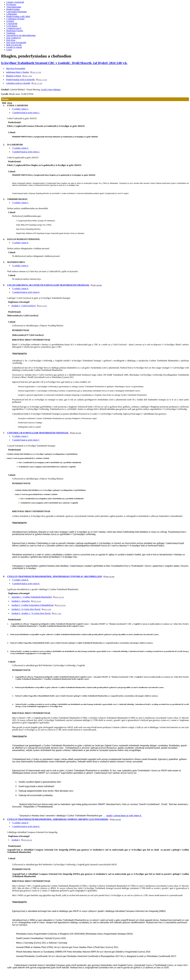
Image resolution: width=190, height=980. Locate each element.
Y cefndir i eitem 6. (20, 289)
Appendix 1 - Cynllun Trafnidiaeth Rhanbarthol (38, 597)
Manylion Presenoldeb (16, 68)
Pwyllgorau (11, 5)
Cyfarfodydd (12, 24)
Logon (9, 50)
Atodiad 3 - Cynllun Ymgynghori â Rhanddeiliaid (38, 605)
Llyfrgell (10, 21)
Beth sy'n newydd (14, 45)
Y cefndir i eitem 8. (20, 580)
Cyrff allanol (12, 26)
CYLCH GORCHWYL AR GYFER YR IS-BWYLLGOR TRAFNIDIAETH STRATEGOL (54, 285)
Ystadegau (11, 33)
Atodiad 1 (22, 840)
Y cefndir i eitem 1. (20, 109)
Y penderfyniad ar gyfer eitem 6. (26, 292)
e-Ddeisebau (12, 14)
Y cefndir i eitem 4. (20, 243)
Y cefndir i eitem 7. (20, 436)
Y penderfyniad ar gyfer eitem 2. (26, 152)
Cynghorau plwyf (14, 28)
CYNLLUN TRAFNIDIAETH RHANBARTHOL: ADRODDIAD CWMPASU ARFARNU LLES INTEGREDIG (64, 819)
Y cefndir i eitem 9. (20, 823)
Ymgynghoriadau (14, 7)
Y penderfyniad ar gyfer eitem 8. (26, 584)
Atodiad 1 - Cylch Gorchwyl (29, 306)
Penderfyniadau (13, 9)
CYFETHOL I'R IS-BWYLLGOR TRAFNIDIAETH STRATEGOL (44, 433)
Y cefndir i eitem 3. (20, 203)
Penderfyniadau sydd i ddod (18, 16)
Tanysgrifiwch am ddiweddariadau (21, 35)
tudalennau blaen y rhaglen (24, 72)
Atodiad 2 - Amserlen (26, 601)
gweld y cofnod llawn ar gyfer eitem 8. (124, 816)
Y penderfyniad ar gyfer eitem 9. (26, 826)
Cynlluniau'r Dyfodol (15, 19)
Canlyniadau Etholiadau (16, 12)
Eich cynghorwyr (14, 38)
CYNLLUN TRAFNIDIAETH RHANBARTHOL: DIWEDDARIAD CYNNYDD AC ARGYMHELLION (61, 576)
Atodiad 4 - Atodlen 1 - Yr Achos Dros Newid (36, 613)
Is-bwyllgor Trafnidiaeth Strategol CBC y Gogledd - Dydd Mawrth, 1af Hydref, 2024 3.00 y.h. (64, 63)
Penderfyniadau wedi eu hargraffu (27, 80)
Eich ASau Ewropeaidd (16, 42)
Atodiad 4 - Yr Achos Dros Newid (31, 609)
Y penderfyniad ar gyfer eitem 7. (26, 440)
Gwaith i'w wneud (14, 47)
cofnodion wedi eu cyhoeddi (24, 83)
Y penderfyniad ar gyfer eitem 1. (26, 113)
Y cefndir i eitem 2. (20, 148)
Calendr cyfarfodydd (15, 2)
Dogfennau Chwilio (15, 31)
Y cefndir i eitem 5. (20, 266)
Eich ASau (11, 40)
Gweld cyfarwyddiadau (51, 90)
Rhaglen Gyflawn (19, 76)
